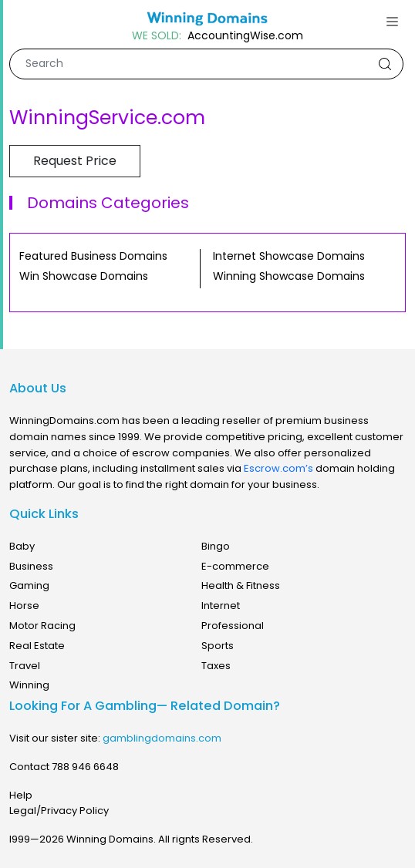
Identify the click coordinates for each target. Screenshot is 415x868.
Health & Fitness (241, 585)
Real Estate (37, 646)
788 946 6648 (85, 767)
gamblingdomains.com (162, 738)
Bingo (216, 546)
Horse (24, 606)
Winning (29, 685)
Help (21, 795)
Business (31, 566)
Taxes (216, 666)
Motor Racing (42, 626)
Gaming (29, 585)
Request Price (75, 161)
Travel (25, 666)
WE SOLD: (157, 36)
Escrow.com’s (278, 468)
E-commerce (235, 566)
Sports (218, 646)
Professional (233, 626)
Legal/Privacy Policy (59, 811)
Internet (221, 606)
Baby (22, 546)
